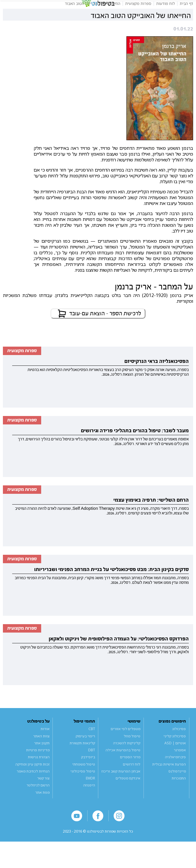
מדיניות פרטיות (38, 768)
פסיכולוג (179, 747)
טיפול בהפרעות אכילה (123, 768)
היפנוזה (89, 803)
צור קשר (43, 796)
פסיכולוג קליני (175, 753)
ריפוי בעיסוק (85, 753)
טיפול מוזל (132, 753)
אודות (45, 747)
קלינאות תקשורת (82, 761)
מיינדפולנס (177, 789)
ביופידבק (88, 775)
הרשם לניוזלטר (38, 803)
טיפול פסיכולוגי (83, 789)
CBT (92, 747)
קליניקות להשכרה (127, 761)
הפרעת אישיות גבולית (169, 782)
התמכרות (179, 796)
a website (98, 858)
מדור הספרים (130, 775)
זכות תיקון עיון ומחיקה (32, 782)
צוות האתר (41, 753)
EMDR (90, 796)
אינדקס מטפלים (128, 796)
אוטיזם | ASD (175, 761)
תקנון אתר (42, 761)
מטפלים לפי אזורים (126, 747)
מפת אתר (42, 810)
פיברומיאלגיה (175, 775)
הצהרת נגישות (39, 775)
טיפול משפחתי (84, 782)
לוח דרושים (132, 782)
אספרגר (180, 768)
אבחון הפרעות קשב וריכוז (121, 789)
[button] (11, 9)
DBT (92, 768)
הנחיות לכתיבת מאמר (33, 789)
